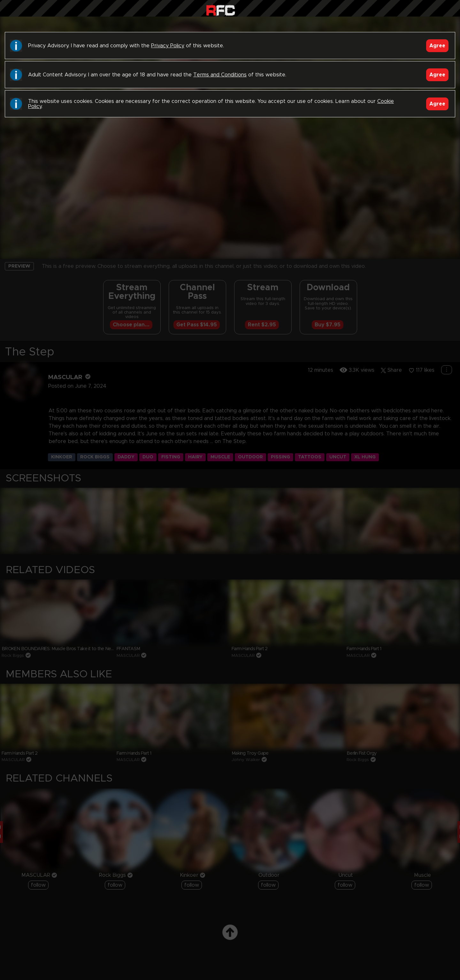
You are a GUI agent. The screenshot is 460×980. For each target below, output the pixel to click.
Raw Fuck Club (221, 10)
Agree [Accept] (437, 46)
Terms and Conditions (220, 75)
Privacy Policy (168, 46)
